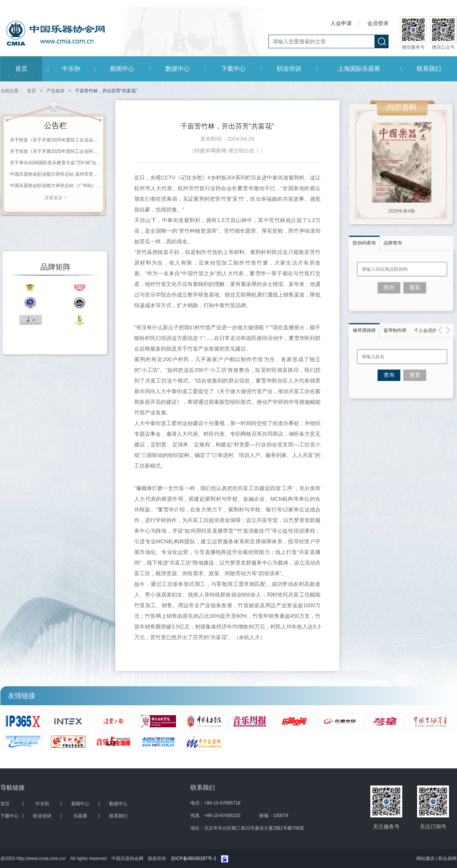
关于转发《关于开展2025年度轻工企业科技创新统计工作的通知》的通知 (56, 151)
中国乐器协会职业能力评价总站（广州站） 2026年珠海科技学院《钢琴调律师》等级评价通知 (56, 186)
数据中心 (178, 69)
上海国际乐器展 (359, 69)
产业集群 (56, 91)
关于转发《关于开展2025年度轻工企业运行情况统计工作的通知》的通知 (56, 140)
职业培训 (289, 69)
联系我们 (429, 69)
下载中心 (233, 69)
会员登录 (378, 23)
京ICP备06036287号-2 (194, 858)
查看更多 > (56, 198)
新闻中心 (122, 69)
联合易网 (447, 858)
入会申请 (341, 23)
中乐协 (71, 69)
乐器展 (80, 816)
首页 (21, 69)
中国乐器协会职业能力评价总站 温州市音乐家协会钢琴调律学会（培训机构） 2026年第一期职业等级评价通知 (56, 174)
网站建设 (426, 858)
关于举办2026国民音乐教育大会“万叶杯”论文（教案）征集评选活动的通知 (56, 163)
